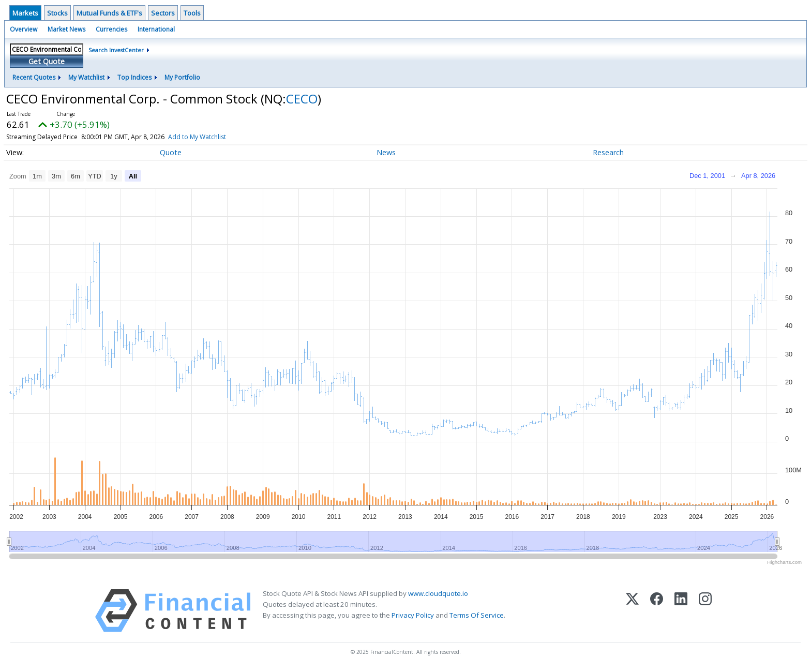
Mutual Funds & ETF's (109, 13)
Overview (24, 29)
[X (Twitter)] (632, 611)
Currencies (111, 29)
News (386, 152)
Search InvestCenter (116, 50)
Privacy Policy (413, 615)
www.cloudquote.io (438, 593)
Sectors (163, 13)
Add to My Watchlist (216, 137)
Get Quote (47, 61)
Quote (171, 152)
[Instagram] (705, 611)
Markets (25, 13)
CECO (302, 99)
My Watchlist (86, 77)
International (156, 29)
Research (608, 152)
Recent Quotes (34, 77)
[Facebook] (657, 611)
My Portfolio (182, 77)
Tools (192, 13)
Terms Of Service (477, 615)
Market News (66, 29)
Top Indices (134, 77)
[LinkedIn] (681, 611)
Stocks (57, 13)
